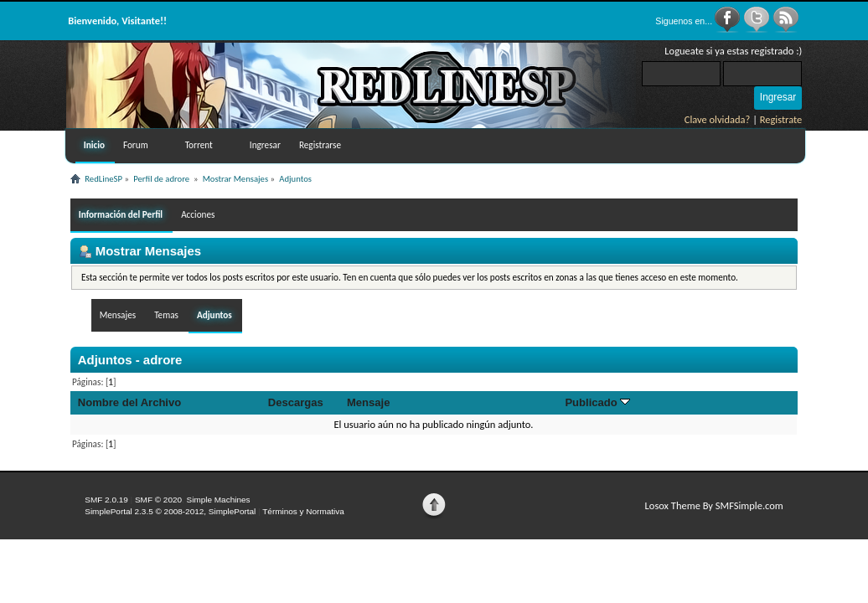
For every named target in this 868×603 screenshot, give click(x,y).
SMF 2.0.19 (106, 500)
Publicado (597, 402)
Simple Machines (219, 500)
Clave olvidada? (718, 119)
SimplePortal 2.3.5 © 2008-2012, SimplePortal (170, 511)
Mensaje (368, 402)
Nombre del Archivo (129, 402)
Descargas (296, 402)
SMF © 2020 (158, 500)
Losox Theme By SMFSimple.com (714, 505)
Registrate (781, 119)
